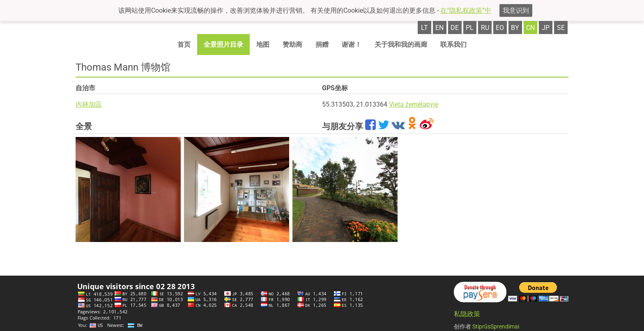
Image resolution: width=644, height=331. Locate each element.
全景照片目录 (223, 45)
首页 (184, 45)
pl (470, 28)
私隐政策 (467, 314)
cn (530, 28)
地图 (263, 45)
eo (500, 28)
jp (546, 28)
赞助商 (292, 45)
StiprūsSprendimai (496, 326)
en (439, 28)
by (515, 28)
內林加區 (89, 104)
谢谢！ (352, 45)
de (455, 28)
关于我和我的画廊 (401, 45)
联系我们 (453, 45)
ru (485, 28)
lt (424, 28)
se (561, 28)
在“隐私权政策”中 (466, 10)
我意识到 (516, 10)
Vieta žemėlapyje (414, 104)
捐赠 (322, 45)
